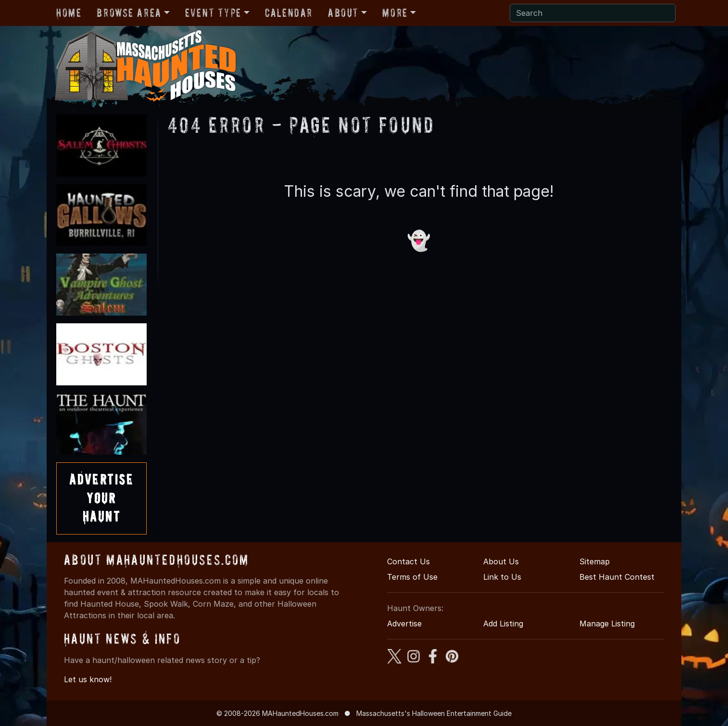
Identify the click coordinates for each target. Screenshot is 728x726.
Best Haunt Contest (617, 577)
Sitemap (595, 561)
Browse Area (129, 13)
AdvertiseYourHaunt (101, 498)
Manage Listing (607, 624)
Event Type (213, 13)
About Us (501, 561)
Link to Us (502, 577)
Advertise (404, 624)
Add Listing (503, 624)
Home (69, 13)
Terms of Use (412, 577)
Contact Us (408, 561)
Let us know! (88, 679)
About (343, 13)
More (395, 13)
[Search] (593, 13)
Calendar (289, 13)
